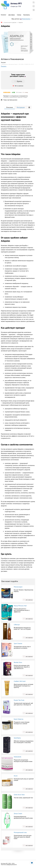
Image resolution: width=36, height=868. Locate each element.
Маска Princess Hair (20, 606)
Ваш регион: (22, 19)
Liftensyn (17, 625)
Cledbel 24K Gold (20, 681)
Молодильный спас (20, 832)
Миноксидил (18, 587)
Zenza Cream (18, 813)
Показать (4, 66)
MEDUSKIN (17, 757)
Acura (16, 776)
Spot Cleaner (18, 643)
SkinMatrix (17, 738)
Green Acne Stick (19, 795)
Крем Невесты (19, 719)
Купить (18, 81)
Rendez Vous (18, 662)
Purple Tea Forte (19, 700)
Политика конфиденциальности (9, 865)
